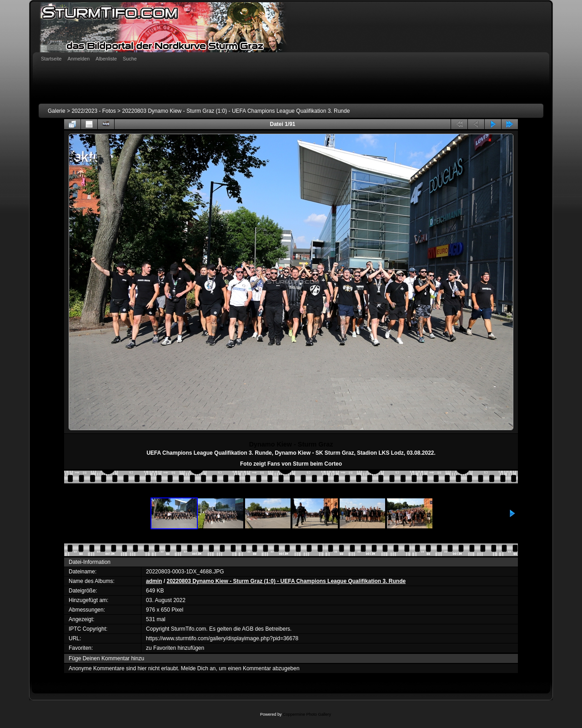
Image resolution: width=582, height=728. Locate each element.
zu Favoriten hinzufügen (175, 648)
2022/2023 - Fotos (93, 111)
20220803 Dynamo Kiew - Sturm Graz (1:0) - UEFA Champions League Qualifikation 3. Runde (236, 111)
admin (154, 581)
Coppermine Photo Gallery (307, 714)
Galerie (57, 111)
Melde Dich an (198, 668)
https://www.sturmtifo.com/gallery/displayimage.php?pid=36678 (222, 638)
